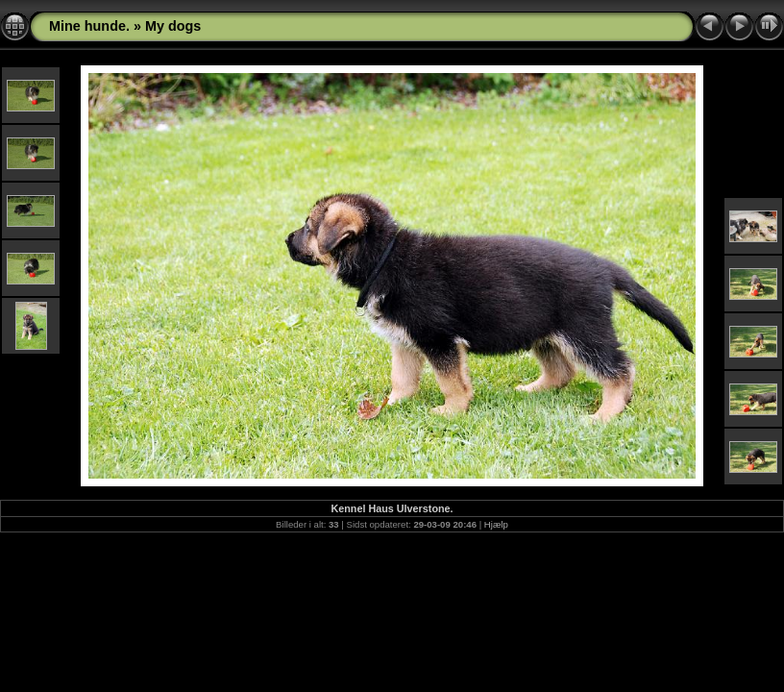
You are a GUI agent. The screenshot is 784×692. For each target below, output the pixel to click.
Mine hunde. (89, 26)
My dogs (173, 26)
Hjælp (496, 524)
